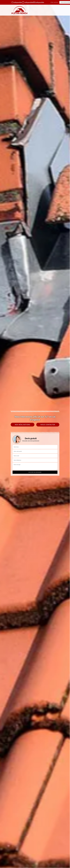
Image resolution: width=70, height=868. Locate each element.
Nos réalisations (23, 425)
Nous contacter (48, 425)
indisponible (16, 2)
